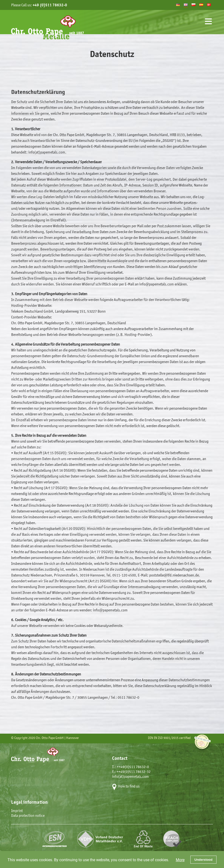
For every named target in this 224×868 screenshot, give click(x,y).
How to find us (129, 786)
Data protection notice (28, 815)
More (180, 860)
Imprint (17, 811)
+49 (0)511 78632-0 (50, 5)
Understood (204, 860)
